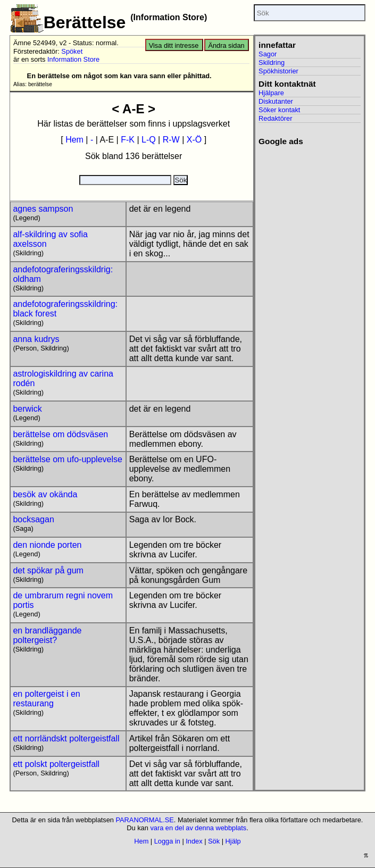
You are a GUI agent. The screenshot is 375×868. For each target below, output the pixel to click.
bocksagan (33, 519)
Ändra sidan (226, 45)
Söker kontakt (279, 110)
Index (194, 841)
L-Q (149, 140)
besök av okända (45, 494)
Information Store (73, 59)
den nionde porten (47, 545)
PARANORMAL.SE (145, 820)
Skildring (272, 62)
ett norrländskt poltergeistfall (66, 738)
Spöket (72, 51)
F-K (128, 140)
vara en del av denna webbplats (198, 828)
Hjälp (233, 841)
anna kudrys (36, 339)
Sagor (268, 54)
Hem (74, 140)
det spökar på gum (48, 570)
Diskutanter (276, 101)
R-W (171, 140)
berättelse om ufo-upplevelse (67, 459)
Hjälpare (271, 93)
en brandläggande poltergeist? (47, 635)
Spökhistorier (278, 71)
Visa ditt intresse (174, 45)
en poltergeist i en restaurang (46, 699)
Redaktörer (275, 118)
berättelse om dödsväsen (60, 434)
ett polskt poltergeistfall (56, 764)
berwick (27, 409)
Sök (214, 841)
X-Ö (194, 140)
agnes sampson (43, 209)
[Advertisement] (306, 186)
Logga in (167, 841)
